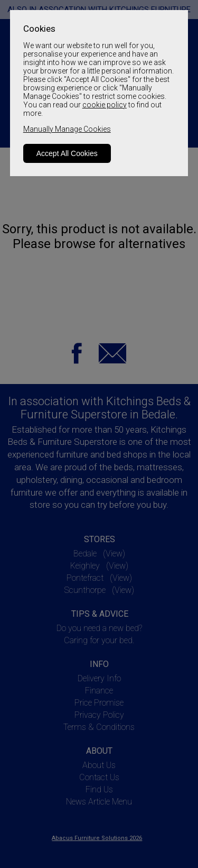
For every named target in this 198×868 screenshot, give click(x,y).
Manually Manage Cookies (67, 129)
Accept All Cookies (67, 153)
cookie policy (105, 105)
